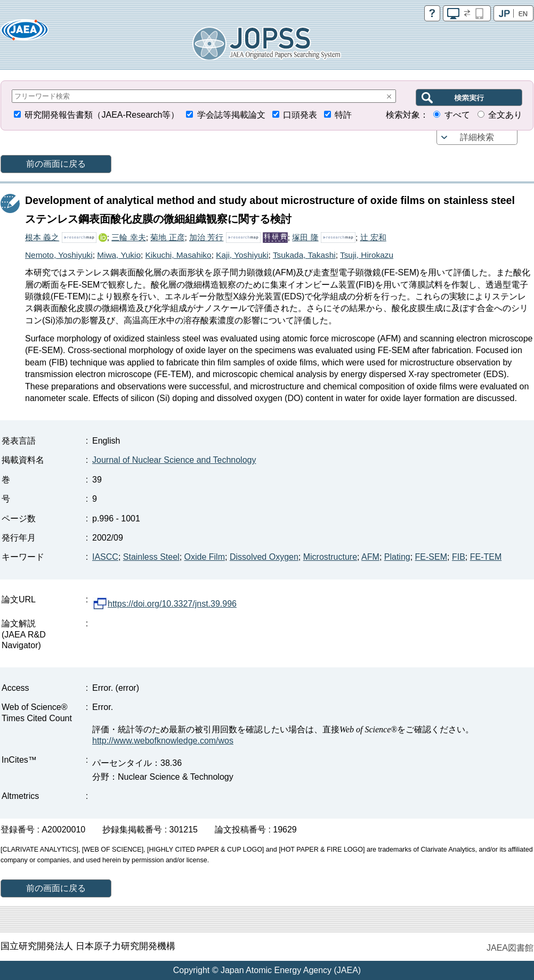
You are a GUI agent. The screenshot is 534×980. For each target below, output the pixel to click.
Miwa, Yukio (119, 255)
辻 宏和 (373, 237)
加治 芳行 (206, 237)
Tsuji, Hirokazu (367, 255)
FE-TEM (486, 557)
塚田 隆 (305, 237)
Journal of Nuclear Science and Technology (174, 460)
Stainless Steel (151, 557)
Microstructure (330, 557)
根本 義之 (42, 237)
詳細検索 (477, 137)
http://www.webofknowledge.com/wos (163, 741)
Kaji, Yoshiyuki (242, 255)
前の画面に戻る (56, 164)
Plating (397, 557)
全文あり (505, 115)
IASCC (105, 557)
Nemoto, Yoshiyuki (59, 255)
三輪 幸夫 (128, 237)
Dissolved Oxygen (264, 557)
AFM (370, 557)
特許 (343, 115)
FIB (459, 557)
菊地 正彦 (167, 237)
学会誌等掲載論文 (231, 115)
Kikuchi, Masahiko (179, 255)
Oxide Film (205, 557)
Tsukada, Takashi (304, 255)
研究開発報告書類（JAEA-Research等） (102, 115)
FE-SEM (431, 557)
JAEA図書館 (510, 948)
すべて (457, 115)
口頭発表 (300, 115)
